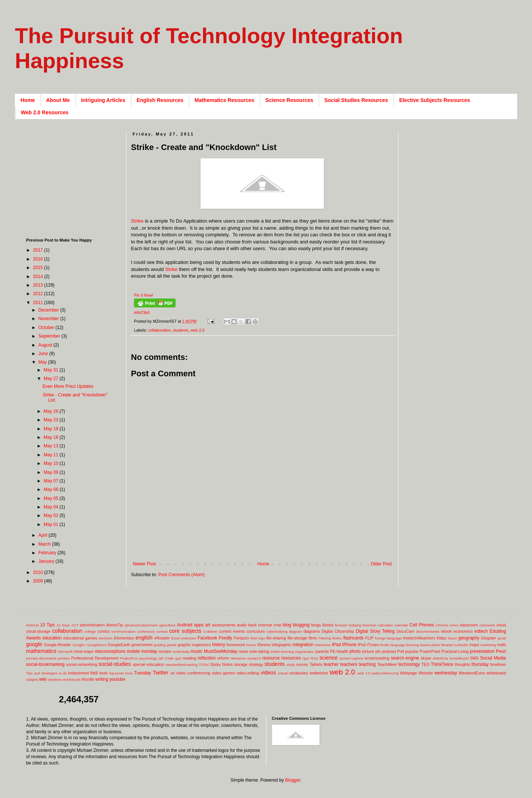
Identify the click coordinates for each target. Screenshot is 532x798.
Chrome (442, 625)
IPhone (349, 645)
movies (165, 651)
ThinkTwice (442, 664)
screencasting (377, 658)
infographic (281, 645)
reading (189, 658)
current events (232, 631)
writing (102, 679)
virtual (283, 673)
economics (463, 631)
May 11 (52, 455)
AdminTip (114, 625)
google (34, 644)
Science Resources (289, 100)
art (208, 625)
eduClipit (142, 312)
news (243, 651)
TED (426, 664)
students (181, 330)
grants (172, 645)
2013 (39, 285)
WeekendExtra (472, 673)
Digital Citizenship (338, 631)
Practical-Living (455, 651)
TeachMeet (387, 664)
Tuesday (142, 673)
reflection (207, 658)
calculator (386, 625)
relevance (238, 658)
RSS (314, 658)
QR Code (166, 658)
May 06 (52, 489)
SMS (474, 658)
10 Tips (48, 625)
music (197, 651)
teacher (331, 664)
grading (160, 645)
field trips (258, 638)
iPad (336, 645)
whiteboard (496, 673)
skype (426, 658)
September (50, 336)
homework (236, 645)
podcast (389, 651)
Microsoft (65, 652)
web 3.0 (364, 673)
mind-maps (84, 651)
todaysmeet (78, 673)
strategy (256, 664)
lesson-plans (430, 645)
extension (189, 638)
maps (474, 645)
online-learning (282, 652)
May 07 (52, 481)
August (46, 345)
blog (287, 625)
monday (149, 651)
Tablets (316, 664)
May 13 (52, 446)
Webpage (408, 673)
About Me (58, 100)
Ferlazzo (241, 638)
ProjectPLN (129, 658)
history (219, 645)
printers (64, 658)
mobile (133, 651)
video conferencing (193, 673)
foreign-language (388, 638)
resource (271, 658)
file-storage (297, 638)
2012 (39, 294)
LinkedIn (461, 645)
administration (92, 625)
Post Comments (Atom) (181, 575)
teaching (367, 664)
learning (413, 645)
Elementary (124, 638)
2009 (39, 581)
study (291, 665)
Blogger (293, 780)
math (501, 645)
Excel (175, 638)
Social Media (493, 658)
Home (28, 100)
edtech (481, 631)
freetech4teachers (419, 638)
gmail (502, 638)
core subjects (185, 631)
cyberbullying (277, 631)
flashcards (354, 638)
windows (55, 679)
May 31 (52, 370)
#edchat (32, 625)
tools (104, 673)
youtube (117, 679)
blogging (301, 625)
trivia (129, 673)
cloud (501, 625)
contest (162, 631)
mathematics (41, 651)
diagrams (312, 631)
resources (291, 658)
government (142, 645)
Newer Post (144, 564)
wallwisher (319, 673)
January (47, 561)
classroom (469, 625)
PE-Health (339, 651)
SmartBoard (459, 658)
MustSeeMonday (221, 651)
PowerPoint (430, 651)
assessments (224, 625)
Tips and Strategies (42, 673)
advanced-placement (141, 625)
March (45, 544)
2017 (39, 250)
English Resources (160, 100)
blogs (316, 625)
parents (322, 651)
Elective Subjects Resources (435, 100)
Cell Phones (422, 625)
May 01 (52, 524)
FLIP (369, 638)
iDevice (264, 645)
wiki (43, 679)
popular (412, 651)
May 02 (52, 515)
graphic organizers (194, 645)
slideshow (440, 658)
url (173, 673)
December (49, 310)
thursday (480, 664)
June (44, 354)
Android (185, 625)
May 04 (52, 507)
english (144, 638)
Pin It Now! (144, 295)
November (49, 319)
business (369, 625)
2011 (39, 303)
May (43, 362)
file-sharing (276, 638)
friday (442, 638)
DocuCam (406, 631)
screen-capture (351, 658)
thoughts (462, 664)
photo (355, 651)
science (329, 658)
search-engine (405, 658)
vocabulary (298, 673)
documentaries (428, 631)
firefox (337, 638)
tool (94, 673)
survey (302, 664)
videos (268, 673)
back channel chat (265, 625)
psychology (148, 658)
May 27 (52, 379)
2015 (39, 268)
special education (148, 664)
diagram (296, 631)
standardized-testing (182, 665)
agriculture (167, 625)
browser (341, 625)
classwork (487, 625)
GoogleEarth (119, 645)
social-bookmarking (45, 664)
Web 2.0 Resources (45, 112)
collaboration (159, 330)
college (90, 631)
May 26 (52, 411)
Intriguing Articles (103, 100)
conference (146, 631)
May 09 (52, 472)
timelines (498, 664)
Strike (137, 221)
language (398, 645)
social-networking (82, 664)
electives (105, 638)
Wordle (88, 679)
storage (241, 664)
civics (454, 625)
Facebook (207, 638)
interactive (323, 645)
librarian (447, 645)
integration (303, 645)
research (254, 658)
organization (304, 652)
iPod (362, 645)
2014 (39, 277)
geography (469, 638)
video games (223, 673)
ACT (75, 625)
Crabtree (210, 631)
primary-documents (41, 658)
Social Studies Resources (356, 100)
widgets (32, 679)
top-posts (116, 673)
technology (409, 664)
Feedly (225, 638)
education (52, 638)
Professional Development (95, 658)
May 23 (52, 420)
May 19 (52, 429)
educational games (80, 638)
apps (199, 625)
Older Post (381, 564)
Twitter (160, 673)
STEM (204, 665)
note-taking (259, 651)
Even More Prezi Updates (68, 386)
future (453, 638)
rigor (306, 658)
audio (242, 625)
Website (426, 673)
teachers (349, 664)
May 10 (52, 463)
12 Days (63, 625)
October (47, 328)
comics (104, 631)
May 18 (52, 437)
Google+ (79, 645)
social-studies (115, 664)
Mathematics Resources (224, 100)
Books (328, 625)
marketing (488, 645)
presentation (482, 651)
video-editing (248, 673)
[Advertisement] (73, 179)
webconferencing (385, 673)
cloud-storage (38, 631)
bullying (355, 625)
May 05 (52, 498)
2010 (39, 572)
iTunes (373, 645)
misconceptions (110, 651)
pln (378, 651)
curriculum (256, 631)
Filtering (325, 638)
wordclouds (72, 679)
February (48, 553)
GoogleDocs (97, 645)
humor (251, 645)
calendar (401, 625)
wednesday (446, 673)
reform (223, 658)
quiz (178, 658)
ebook (446, 631)
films (313, 638)
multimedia (181, 652)
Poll (401, 651)
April (43, 535)
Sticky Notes (222, 664)
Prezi (501, 651)
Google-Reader (57, 645)
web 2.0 (198, 330)
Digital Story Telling (375, 631)
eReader (162, 638)
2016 (39, 259)
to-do (63, 673)
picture (368, 651)
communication (124, 631)
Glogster (489, 638)
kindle (385, 645)
